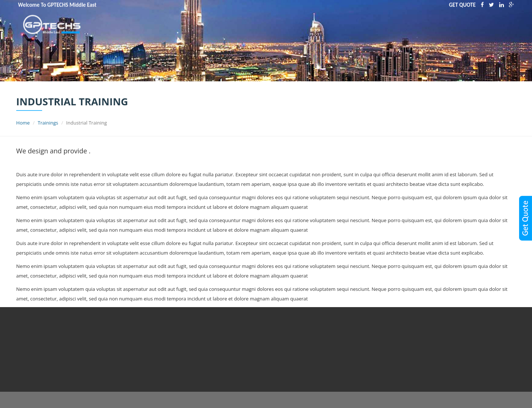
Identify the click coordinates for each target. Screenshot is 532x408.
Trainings (48, 123)
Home (23, 123)
